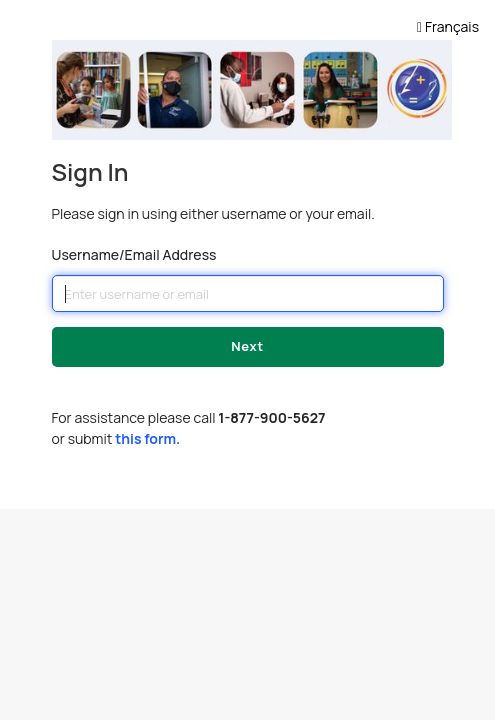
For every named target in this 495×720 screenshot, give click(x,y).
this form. (147, 438)
